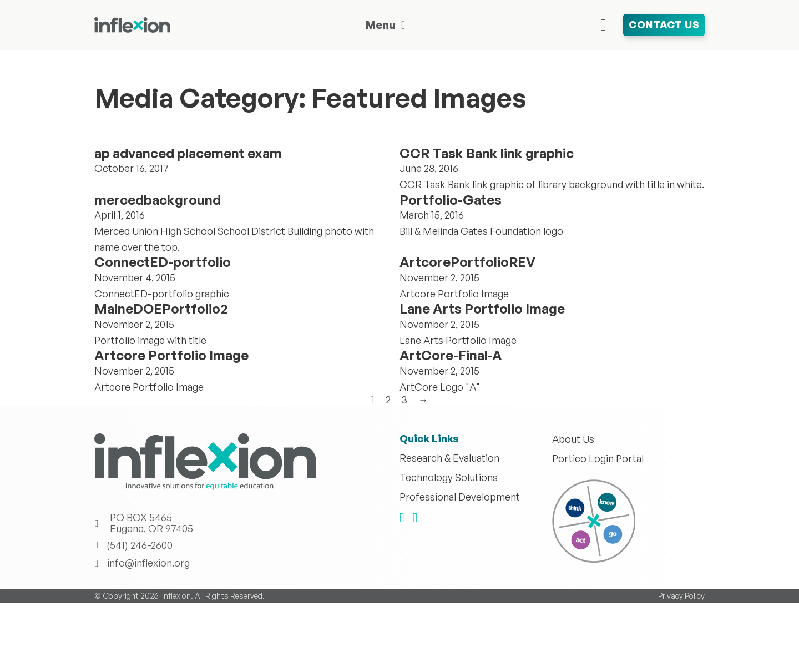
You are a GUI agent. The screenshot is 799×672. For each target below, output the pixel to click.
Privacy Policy (681, 596)
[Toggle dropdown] (403, 25)
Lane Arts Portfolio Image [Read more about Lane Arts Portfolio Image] (482, 309)
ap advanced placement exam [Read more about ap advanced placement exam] (188, 153)
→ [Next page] (423, 400)
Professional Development (460, 497)
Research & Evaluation (449, 458)
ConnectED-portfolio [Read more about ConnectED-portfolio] (163, 262)
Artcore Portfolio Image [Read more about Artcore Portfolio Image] (171, 355)
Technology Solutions (449, 478)
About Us (573, 439)
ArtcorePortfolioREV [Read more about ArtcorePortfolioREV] (467, 262)
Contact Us (664, 24)
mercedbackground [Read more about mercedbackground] (158, 200)
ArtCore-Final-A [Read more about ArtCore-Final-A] (451, 355)
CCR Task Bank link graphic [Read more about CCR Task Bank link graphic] (487, 153)
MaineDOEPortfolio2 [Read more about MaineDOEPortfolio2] (161, 309)
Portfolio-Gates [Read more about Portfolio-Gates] (451, 200)
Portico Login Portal (598, 459)
